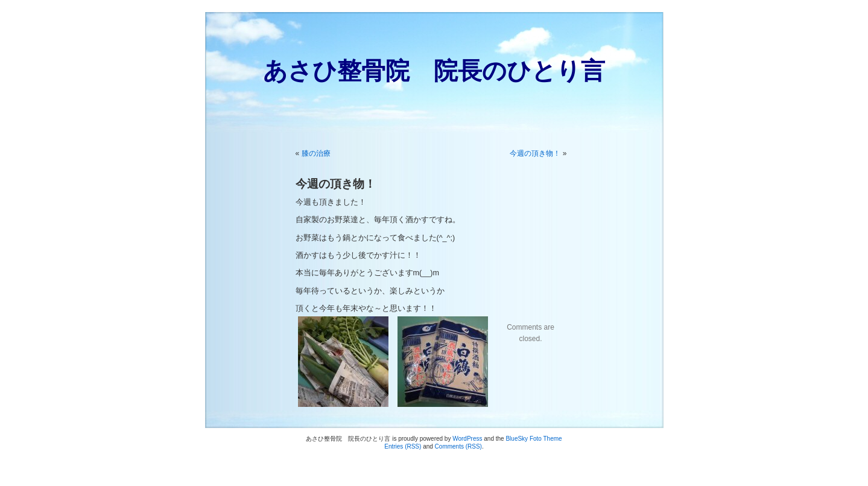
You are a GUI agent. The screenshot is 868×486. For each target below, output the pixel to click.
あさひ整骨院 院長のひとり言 (434, 71)
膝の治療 (316, 153)
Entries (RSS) (403, 446)
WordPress (467, 439)
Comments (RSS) (458, 446)
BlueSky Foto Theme (534, 439)
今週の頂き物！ (535, 153)
